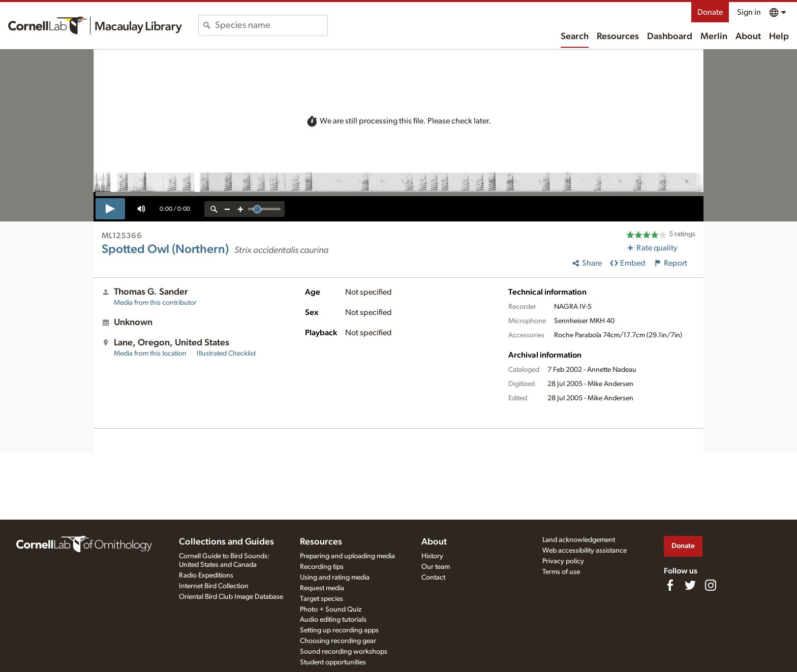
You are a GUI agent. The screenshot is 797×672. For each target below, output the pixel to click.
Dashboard (670, 37)
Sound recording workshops (344, 652)
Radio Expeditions (206, 575)
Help (779, 37)
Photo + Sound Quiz (331, 610)
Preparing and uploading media (347, 556)
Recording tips (322, 567)
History (432, 556)
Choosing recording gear (338, 641)
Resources (618, 37)
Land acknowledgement (579, 540)
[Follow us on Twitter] (690, 585)
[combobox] (271, 25)
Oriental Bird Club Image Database (231, 597)
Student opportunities (333, 662)
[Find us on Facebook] (670, 585)
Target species (321, 599)
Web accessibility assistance (585, 551)
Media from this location (150, 354)
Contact (433, 578)
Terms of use (561, 572)
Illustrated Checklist (226, 354)
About (748, 37)
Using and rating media (335, 578)
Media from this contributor (155, 303)
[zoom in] (240, 209)
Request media (322, 588)
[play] (110, 209)
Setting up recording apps (339, 630)
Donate (710, 12)
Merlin (714, 37)
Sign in (749, 12)
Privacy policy (563, 561)
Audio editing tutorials (333, 620)
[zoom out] (227, 209)
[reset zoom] (214, 209)
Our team (436, 567)
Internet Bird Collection (214, 586)
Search (575, 37)
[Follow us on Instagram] (711, 585)
